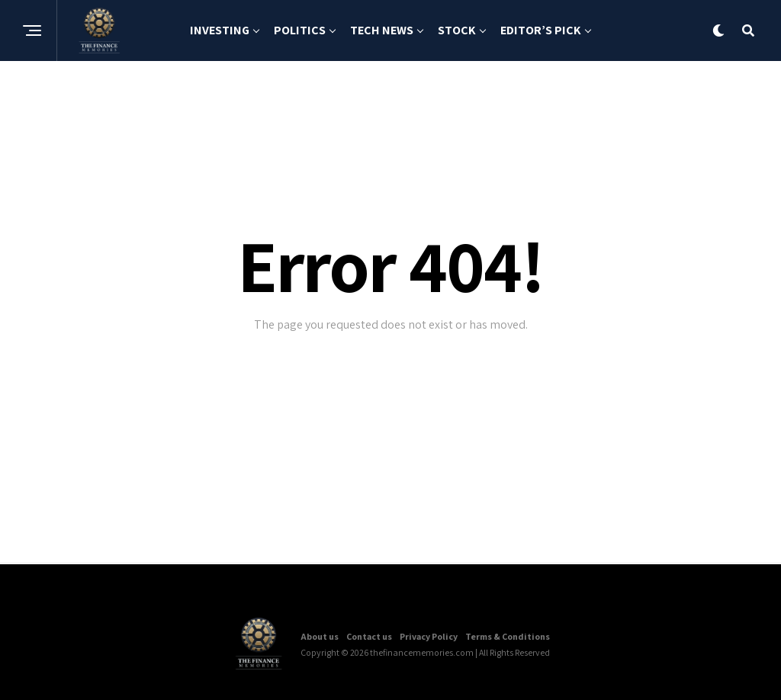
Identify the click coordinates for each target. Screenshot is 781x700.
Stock (457, 30)
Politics (300, 30)
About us (320, 636)
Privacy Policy (429, 636)
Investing (220, 30)
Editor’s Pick (541, 30)
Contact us (369, 636)
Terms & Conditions (508, 636)
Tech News (382, 30)
